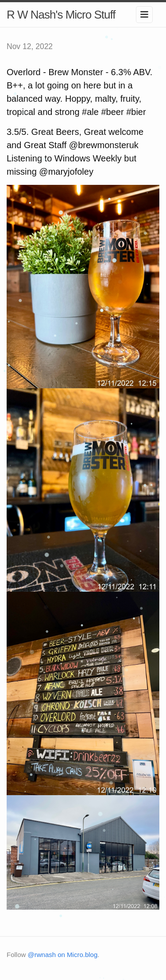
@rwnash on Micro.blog (63, 955)
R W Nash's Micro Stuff (61, 15)
